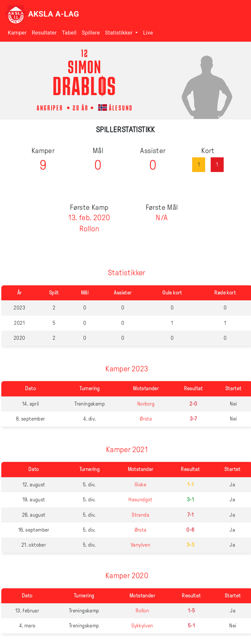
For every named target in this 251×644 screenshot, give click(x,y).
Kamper (17, 33)
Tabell (69, 33)
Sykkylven (142, 626)
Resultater (44, 33)
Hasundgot (140, 500)
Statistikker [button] (119, 33)
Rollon (89, 229)
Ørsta (146, 419)
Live (148, 33)
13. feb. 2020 (89, 218)
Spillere (91, 33)
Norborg (146, 404)
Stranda (140, 515)
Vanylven (140, 545)
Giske (140, 485)
